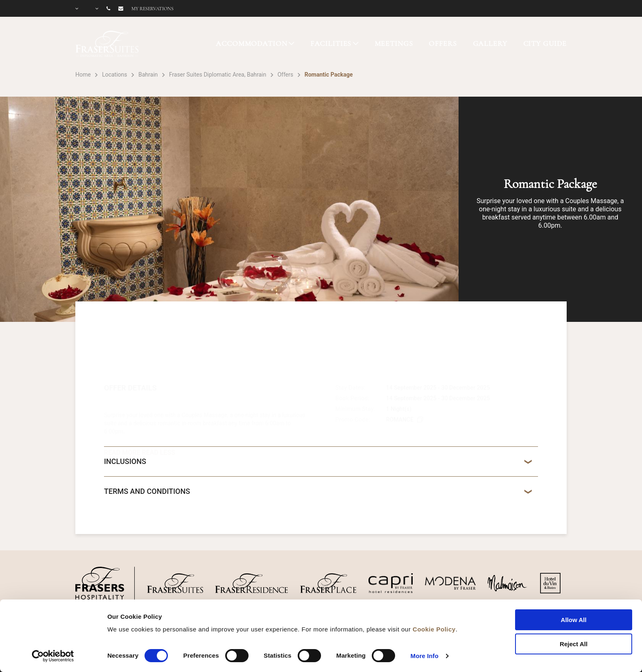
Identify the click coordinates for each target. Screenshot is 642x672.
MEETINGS (394, 43)
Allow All (574, 620)
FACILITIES (331, 43)
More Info (425, 656)
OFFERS (443, 43)
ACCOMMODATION (251, 43)
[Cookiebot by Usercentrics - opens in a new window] (53, 656)
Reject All (574, 644)
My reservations (153, 9)
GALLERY (490, 43)
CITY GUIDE (545, 43)
